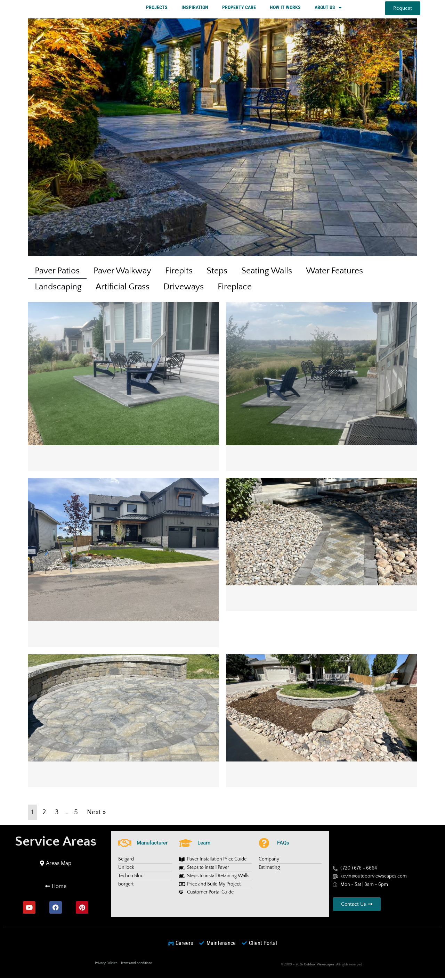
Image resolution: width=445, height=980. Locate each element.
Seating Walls (267, 273)
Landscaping (58, 289)
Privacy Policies (106, 965)
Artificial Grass (123, 289)
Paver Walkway (122, 273)
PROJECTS (157, 8)
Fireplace (235, 289)
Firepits (179, 273)
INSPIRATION (195, 8)
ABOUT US (328, 8)
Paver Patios (57, 273)
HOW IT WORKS (285, 8)
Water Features (334, 273)
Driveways (184, 289)
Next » (96, 814)
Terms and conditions (136, 965)
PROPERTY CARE (239, 8)
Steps (217, 273)
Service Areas (56, 843)
